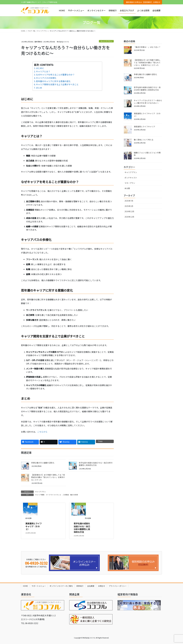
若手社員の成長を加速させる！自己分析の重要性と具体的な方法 (96, 464)
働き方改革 (74, 495)
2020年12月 (129, 217)
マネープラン (130, 183)
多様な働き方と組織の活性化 (43, 463)
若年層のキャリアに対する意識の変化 (53, 81)
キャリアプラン (106, 41)
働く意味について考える (144, 140)
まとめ (39, 88)
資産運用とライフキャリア (144, 127)
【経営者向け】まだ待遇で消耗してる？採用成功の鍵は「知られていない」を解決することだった (48, 477)
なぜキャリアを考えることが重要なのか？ (55, 75)
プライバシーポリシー (118, 586)
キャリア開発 (40, 495)
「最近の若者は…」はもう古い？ (147, 47)
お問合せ (102, 586)
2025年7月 (129, 201)
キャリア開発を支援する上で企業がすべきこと (57, 84)
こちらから (42, 432)
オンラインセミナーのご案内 (61, 586)
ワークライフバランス (54, 495)
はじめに (40, 68)
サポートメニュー (39, 586)
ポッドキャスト (131, 178)
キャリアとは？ (43, 71)
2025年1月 (129, 206)
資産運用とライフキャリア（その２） (34, 526)
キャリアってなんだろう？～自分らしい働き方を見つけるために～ (148, 102)
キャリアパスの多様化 (46, 78)
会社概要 (91, 586)
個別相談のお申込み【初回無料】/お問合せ (143, 2)
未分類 (127, 188)
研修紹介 (80, 586)
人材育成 (66, 495)
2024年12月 (129, 211)
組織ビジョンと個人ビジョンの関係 (147, 154)
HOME (25, 586)
